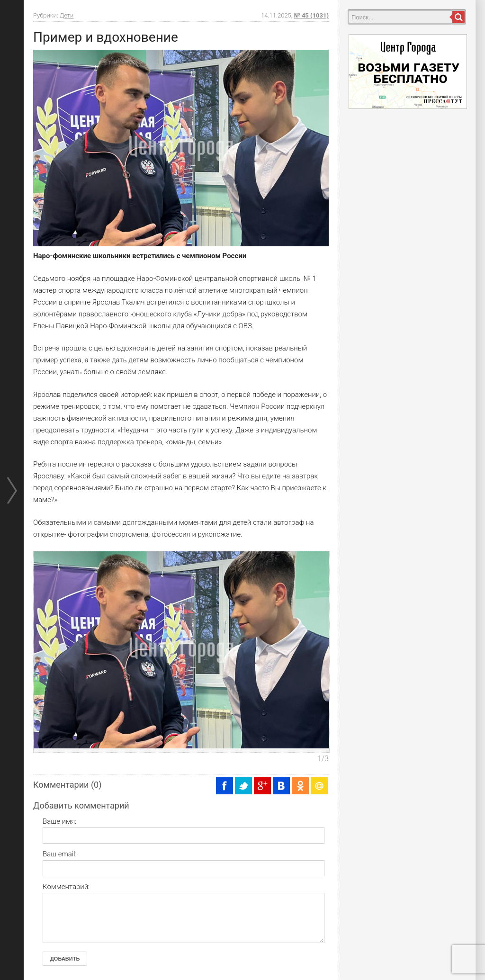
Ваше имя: (59, 821)
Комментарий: (66, 887)
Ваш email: (60, 854)
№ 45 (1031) (312, 15)
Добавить (65, 959)
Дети (67, 15)
